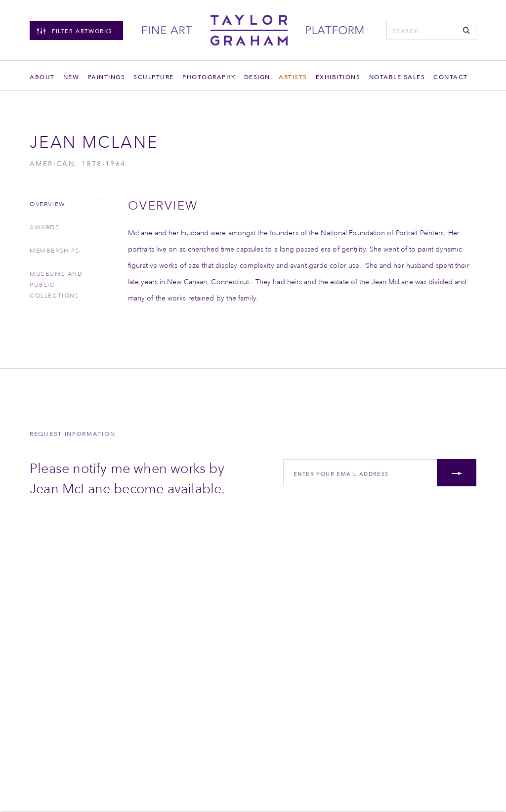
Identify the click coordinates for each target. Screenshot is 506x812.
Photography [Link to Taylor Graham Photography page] (209, 77)
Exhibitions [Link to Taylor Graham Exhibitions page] (338, 77)
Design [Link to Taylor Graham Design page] (257, 77)
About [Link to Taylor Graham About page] (42, 77)
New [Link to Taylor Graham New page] (71, 77)
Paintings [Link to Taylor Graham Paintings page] (107, 77)
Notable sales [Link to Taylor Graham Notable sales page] (397, 77)
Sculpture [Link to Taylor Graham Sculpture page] (154, 77)
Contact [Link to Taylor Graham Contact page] (451, 77)
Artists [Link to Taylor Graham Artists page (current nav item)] (293, 77)
